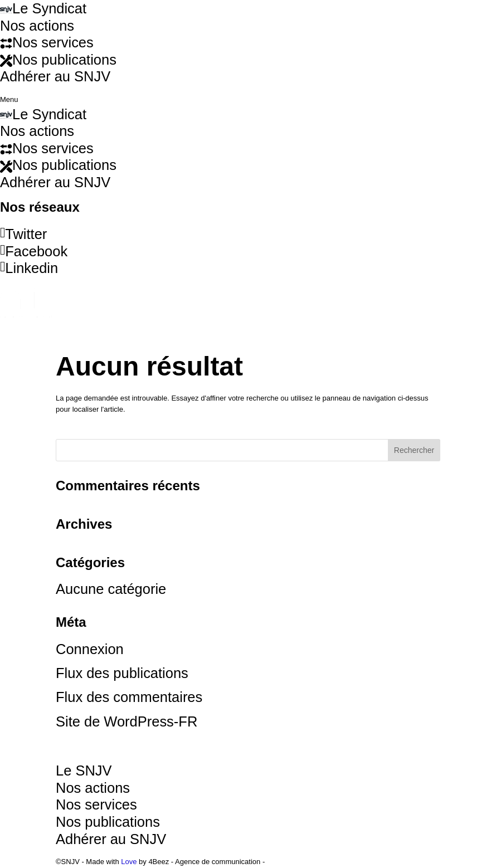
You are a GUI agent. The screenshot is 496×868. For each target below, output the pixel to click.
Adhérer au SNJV (55, 182)
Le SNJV (84, 771)
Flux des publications (122, 673)
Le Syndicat (43, 114)
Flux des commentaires (129, 697)
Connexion (90, 649)
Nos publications (58, 165)
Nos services (47, 148)
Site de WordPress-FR (127, 721)
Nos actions (37, 131)
